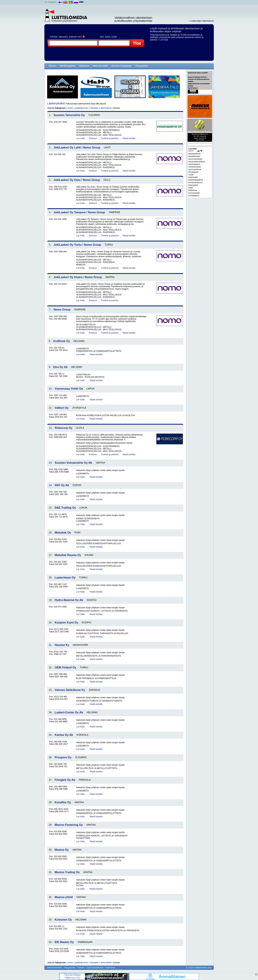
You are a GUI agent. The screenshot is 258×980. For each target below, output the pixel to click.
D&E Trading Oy (65, 508)
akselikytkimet (194, 154)
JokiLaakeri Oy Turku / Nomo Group (77, 245)
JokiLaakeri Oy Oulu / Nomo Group (77, 180)
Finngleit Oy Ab (65, 780)
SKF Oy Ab (62, 485)
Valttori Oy (62, 408)
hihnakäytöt (193, 172)
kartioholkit (193, 177)
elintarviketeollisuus (197, 162)
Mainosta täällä (100, 66)
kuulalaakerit (194, 196)
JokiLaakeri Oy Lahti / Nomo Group (77, 148)
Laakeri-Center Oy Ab (69, 712)
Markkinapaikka (68, 66)
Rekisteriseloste (54, 968)
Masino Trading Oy (67, 872)
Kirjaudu (52, 2)
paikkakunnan (82, 108)
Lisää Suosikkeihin (95, 968)
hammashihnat (195, 169)
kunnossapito (194, 193)
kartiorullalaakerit (196, 180)
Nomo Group (62, 310)
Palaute (81, 968)
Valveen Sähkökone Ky (70, 690)
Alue (102, 37)
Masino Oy (62, 850)
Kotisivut (93, 138)
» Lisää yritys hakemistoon (201, 21)
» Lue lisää (163, 40)
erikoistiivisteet (195, 167)
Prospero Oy (63, 757)
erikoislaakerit (194, 164)
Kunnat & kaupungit (122, 66)
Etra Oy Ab (60, 367)
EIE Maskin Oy (64, 942)
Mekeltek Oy (63, 533)
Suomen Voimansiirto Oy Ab (73, 463)
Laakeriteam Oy (65, 578)
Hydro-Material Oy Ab (69, 600)
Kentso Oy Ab (64, 735)
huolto (191, 175)
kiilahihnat (193, 190)
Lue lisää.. (81, 138)
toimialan (95, 108)
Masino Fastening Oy (69, 825)
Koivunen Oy (63, 920)
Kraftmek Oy (62, 341)
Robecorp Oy (64, 428)
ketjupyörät (193, 185)
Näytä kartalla (129, 138)
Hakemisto (110, 968)
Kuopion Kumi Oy (66, 623)
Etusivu (52, 66)
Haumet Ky (62, 645)
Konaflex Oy (63, 802)
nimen (70, 108)
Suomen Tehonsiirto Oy (69, 115)
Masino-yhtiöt (64, 897)
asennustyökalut (195, 159)
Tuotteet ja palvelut (110, 138)
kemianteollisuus (196, 182)
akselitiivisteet (194, 156)
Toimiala (54, 37)
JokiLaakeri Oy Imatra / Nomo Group (78, 277)
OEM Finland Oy (66, 667)
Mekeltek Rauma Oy (68, 555)
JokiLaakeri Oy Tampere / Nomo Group (79, 212)
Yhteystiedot (141, 66)
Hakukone (84, 66)
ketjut (191, 188)
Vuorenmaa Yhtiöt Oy (69, 389)
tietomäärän (106, 108)
